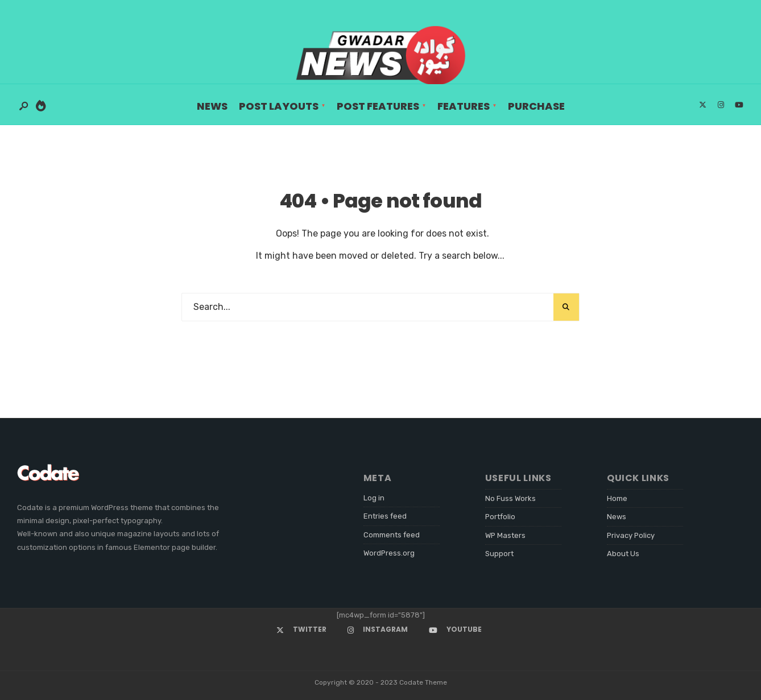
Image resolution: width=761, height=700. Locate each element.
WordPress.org (389, 553)
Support (499, 554)
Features (464, 106)
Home (617, 498)
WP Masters (505, 535)
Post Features (378, 106)
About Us (623, 554)
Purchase (536, 106)
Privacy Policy (631, 535)
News (212, 106)
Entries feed (385, 516)
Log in (374, 498)
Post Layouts (279, 106)
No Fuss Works (510, 498)
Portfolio (500, 517)
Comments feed (392, 535)
